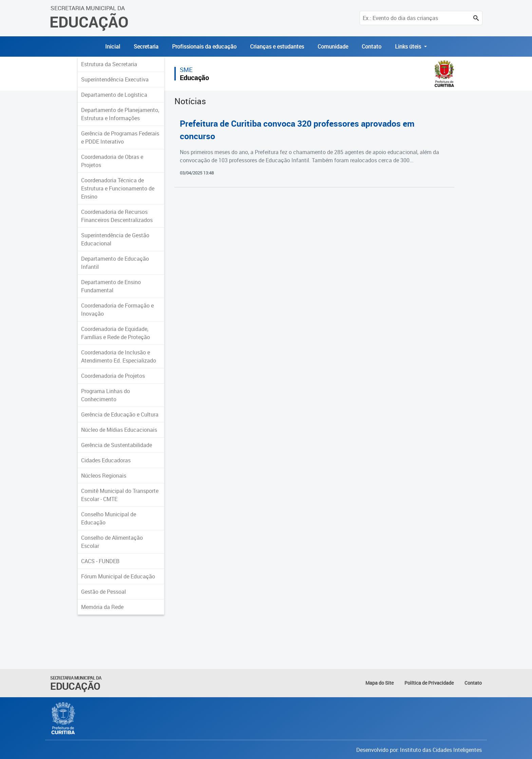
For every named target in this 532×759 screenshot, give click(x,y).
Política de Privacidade (429, 683)
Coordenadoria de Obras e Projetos (112, 161)
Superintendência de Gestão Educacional (115, 239)
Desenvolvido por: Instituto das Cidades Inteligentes (419, 750)
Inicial (113, 47)
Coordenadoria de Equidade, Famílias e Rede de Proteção (116, 333)
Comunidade (333, 47)
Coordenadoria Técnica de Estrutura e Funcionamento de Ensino (118, 188)
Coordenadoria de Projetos (113, 376)
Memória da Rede (102, 607)
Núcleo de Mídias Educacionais (119, 430)
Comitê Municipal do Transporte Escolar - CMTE (120, 495)
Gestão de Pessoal (103, 592)
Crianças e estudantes (277, 47)
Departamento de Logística (114, 95)
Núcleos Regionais (104, 476)
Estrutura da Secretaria (109, 64)
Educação (194, 78)
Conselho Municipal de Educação (109, 518)
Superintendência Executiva (115, 79)
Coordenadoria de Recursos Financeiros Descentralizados (117, 216)
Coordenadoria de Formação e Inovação (117, 310)
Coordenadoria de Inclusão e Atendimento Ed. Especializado (119, 356)
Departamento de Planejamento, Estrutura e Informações (120, 114)
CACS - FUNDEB (100, 561)
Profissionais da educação (204, 47)
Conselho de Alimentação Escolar (112, 542)
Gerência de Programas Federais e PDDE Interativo (120, 137)
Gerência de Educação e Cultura (120, 414)
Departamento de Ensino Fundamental (111, 286)
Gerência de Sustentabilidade (117, 445)
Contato (372, 47)
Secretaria (146, 47)
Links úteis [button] (409, 47)
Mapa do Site (379, 683)
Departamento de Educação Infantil (115, 263)
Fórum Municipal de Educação (118, 576)
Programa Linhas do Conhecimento (106, 395)
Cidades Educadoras (106, 460)
